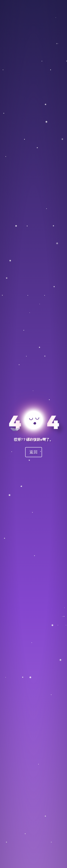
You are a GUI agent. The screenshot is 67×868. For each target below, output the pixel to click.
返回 (34, 452)
